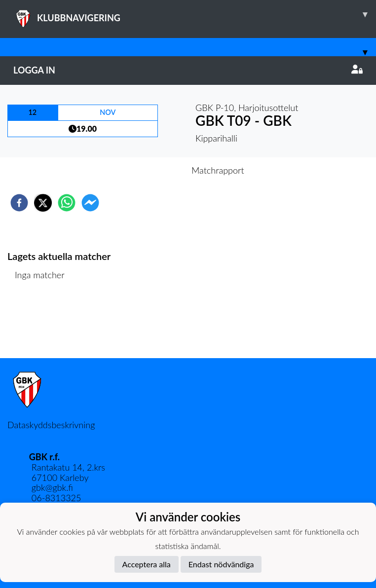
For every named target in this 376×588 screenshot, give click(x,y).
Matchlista (39, 325)
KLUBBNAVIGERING (195, 14)
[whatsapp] (67, 203)
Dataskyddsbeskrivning (51, 425)
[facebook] (19, 203)
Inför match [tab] (154, 170)
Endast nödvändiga (221, 564)
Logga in (188, 70)
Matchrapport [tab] (218, 170)
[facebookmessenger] (90, 203)
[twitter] (43, 203)
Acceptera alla (147, 564)
